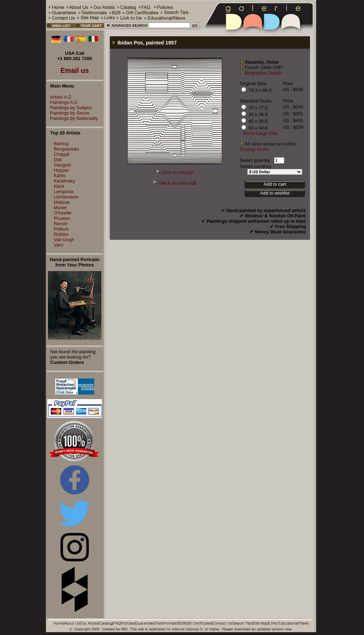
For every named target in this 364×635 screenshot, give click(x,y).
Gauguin (62, 165)
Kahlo (60, 176)
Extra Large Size (261, 133)
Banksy (61, 144)
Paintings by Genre (68, 113)
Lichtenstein (66, 197)
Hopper (61, 170)
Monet (60, 208)
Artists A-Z (59, 97)
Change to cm (254, 149)
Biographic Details (264, 73)
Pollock (61, 229)
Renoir (60, 224)
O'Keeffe (63, 213)
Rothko (61, 234)
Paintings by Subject (69, 108)
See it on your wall (177, 183)
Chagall (61, 154)
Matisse (62, 202)
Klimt (59, 186)
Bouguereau (66, 149)
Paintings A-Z (62, 102)
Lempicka (64, 192)
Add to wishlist (275, 193)
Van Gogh (64, 240)
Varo (58, 245)
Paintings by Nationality (72, 118)
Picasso (62, 218)
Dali (58, 160)
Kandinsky (64, 181)
